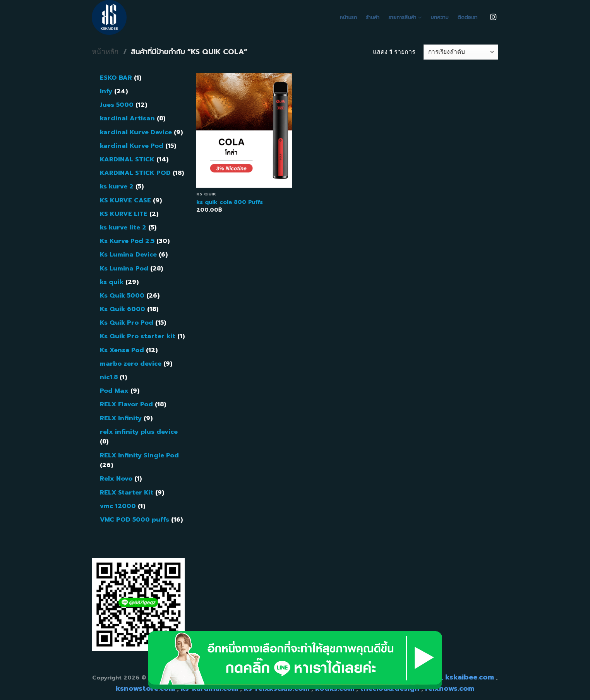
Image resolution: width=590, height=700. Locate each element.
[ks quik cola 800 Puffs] (244, 130)
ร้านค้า (373, 17)
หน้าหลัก (105, 52)
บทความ (440, 17)
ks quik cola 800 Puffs (230, 202)
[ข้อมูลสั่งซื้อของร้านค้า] (461, 52)
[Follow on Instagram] (493, 17)
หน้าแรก (349, 17)
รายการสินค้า (405, 17)
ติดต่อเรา (467, 17)
